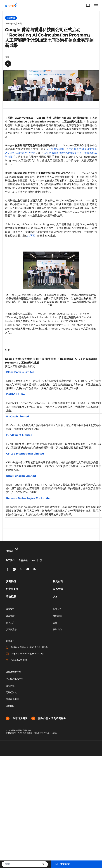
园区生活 (58, 589)
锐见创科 (58, 581)
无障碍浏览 (11, 692)
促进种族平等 (12, 699)
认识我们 (11, 581)
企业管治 (10, 616)
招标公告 (57, 609)
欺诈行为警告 (17, 718)
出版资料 (10, 609)
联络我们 (88, 5)
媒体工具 (10, 623)
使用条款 (10, 686)
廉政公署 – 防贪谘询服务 (49, 718)
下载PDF (62, 864)
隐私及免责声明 (13, 672)
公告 (55, 623)
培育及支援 (12, 589)
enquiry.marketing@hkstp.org (25, 654)
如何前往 (23, 560)
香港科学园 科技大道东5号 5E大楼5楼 (27, 647)
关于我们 (10, 560)
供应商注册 (11, 629)
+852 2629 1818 (16, 660)
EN (33, 560)
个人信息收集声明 (14, 679)
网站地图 (10, 706)
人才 (55, 596)
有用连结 (57, 616)
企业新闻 (11, 18)
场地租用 (11, 596)
